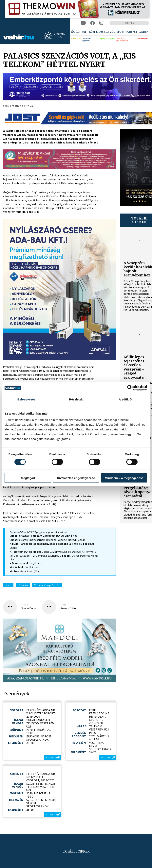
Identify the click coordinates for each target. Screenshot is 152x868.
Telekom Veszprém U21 (47, 585)
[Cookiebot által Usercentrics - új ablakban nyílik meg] (130, 388)
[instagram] (101, 23)
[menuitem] (76, 32)
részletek (52, 757)
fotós (63, 605)
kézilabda (23, 585)
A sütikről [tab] (126, 399)
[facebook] (93, 23)
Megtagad (28, 478)
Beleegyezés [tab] (26, 399)
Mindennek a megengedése (124, 478)
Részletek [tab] (76, 399)
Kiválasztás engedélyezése (76, 478)
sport (8, 585)
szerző (25, 605)
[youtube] (83, 23)
